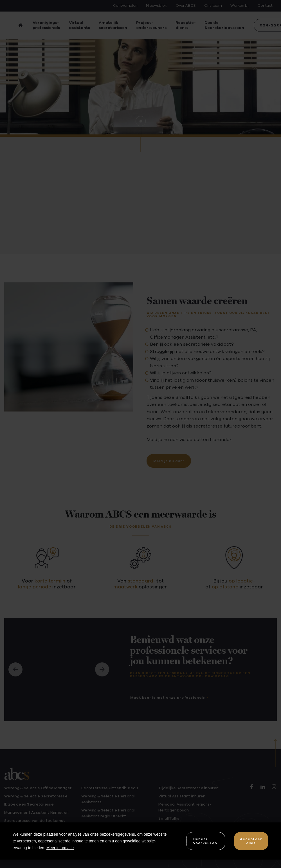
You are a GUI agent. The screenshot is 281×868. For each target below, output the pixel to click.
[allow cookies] (251, 841)
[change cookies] (206, 841)
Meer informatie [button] (60, 848)
